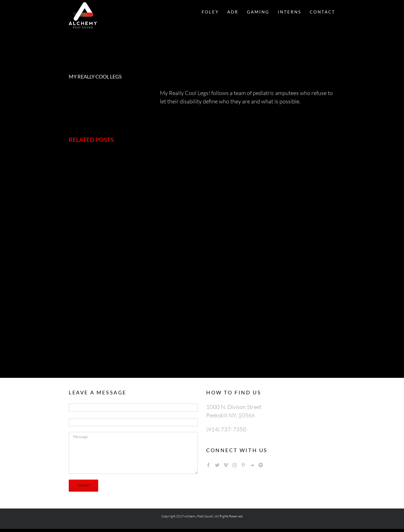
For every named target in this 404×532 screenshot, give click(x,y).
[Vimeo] (226, 465)
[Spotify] (261, 465)
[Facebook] (208, 465)
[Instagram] (235, 465)
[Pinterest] (243, 465)
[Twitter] (217, 465)
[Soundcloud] (252, 465)
